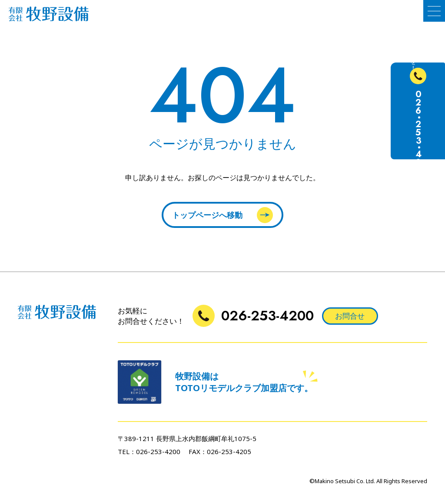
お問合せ (350, 316)
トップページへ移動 (222, 215)
